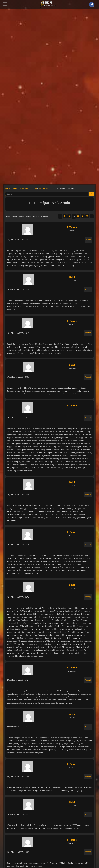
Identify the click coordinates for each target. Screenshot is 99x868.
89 (83, 216)
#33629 (88, 680)
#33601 (88, 377)
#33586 (88, 289)
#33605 (88, 495)
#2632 (88, 240)
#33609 (88, 544)
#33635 (88, 814)
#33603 (88, 418)
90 (87, 216)
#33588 (88, 333)
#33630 (88, 727)
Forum (8, 188)
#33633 (88, 777)
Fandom (15, 188)
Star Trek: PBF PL (45, 188)
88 (78, 216)
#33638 (88, 852)
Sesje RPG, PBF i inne (28, 188)
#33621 (88, 597)
